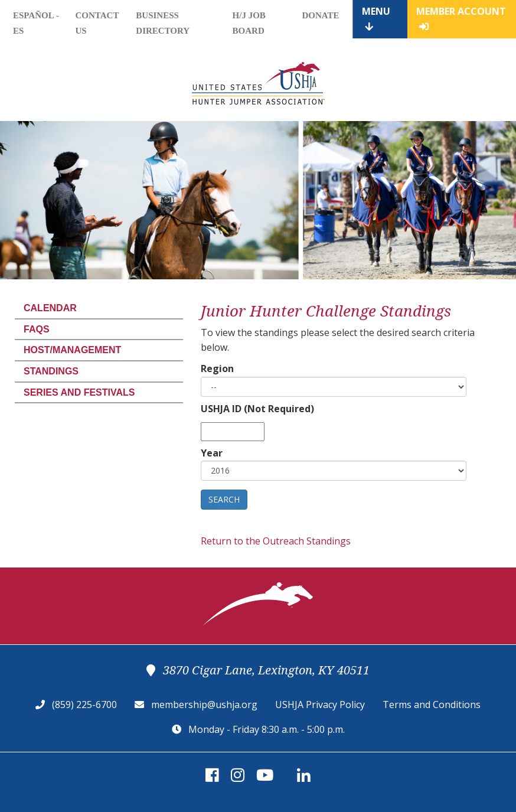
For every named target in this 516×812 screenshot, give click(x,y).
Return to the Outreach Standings (276, 541)
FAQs (37, 329)
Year (212, 453)
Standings (51, 371)
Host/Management (72, 350)
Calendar (50, 308)
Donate (321, 15)
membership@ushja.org (204, 705)
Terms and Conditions (432, 705)
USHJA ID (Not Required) (257, 409)
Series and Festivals (79, 392)
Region (217, 369)
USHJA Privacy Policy (320, 705)
